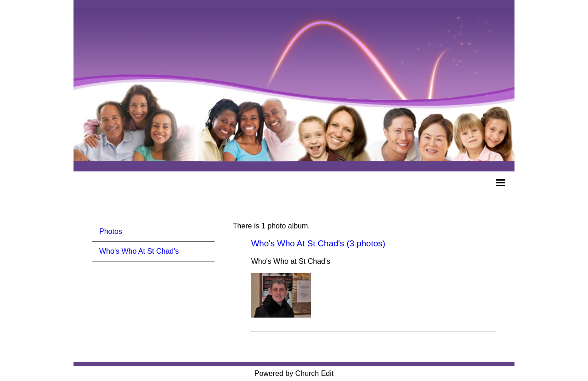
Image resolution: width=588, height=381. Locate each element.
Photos (111, 231)
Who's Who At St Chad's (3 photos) (318, 243)
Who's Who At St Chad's (139, 251)
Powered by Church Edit (294, 373)
